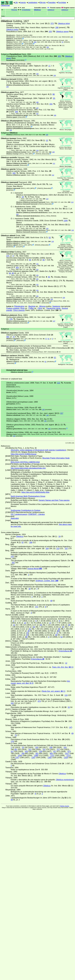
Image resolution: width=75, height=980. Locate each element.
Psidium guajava (13, 308)
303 (17, 268)
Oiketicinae (5, 5)
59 (30, 260)
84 (44, 260)
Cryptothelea (26, 10)
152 (49, 429)
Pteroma (14, 10)
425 (26, 751)
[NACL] (24, 45)
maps (70, 73)
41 (30, 629)
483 (8, 337)
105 (7, 87)
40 (72, 733)
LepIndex (27, 127)
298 (57, 28)
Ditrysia (43, 3)
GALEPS (20, 247)
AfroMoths (10, 44)
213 (58, 549)
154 (51, 104)
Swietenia (56, 306)
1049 (20, 756)
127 (54, 321)
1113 (69, 756)
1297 (33, 758)
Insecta (23, 3)
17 (49, 66)
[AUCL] (18, 387)
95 (26, 637)
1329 (66, 758)
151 (45, 421)
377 (58, 749)
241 (65, 747)
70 (27, 633)
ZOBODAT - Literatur (37, 514)
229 (72, 37)
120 (52, 299)
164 (47, 549)
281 (16, 749)
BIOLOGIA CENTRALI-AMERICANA (25, 462)
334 (35, 42)
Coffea (31, 308)
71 (57, 633)
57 (63, 42)
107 (37, 108)
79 (27, 635)
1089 (36, 756)
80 (13, 273)
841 (37, 754)
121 (37, 264)
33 (34, 627)
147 (71, 727)
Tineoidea (52, 3)
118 (52, 241)
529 (41, 751)
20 (54, 98)
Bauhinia (32, 306)
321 (30, 749)
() (51, 10)
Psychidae (62, 3)
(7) (39, 238)
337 (44, 749)
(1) (41, 81)
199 (31, 542)
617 (55, 751)
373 (52, 24)
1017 (67, 754)
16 (30, 589)
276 (11, 319)
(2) (38, 24)
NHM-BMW (18, 39)
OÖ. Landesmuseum (19, 514)
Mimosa (42, 306)
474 (39, 701)
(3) (43, 432)
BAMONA (10, 190)
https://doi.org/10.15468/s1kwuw (24, 454)
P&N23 (67, 42)
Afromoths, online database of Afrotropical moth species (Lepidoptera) (38, 450)
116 (47, 229)
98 (54, 94)
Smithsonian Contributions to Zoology (26, 510)
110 (37, 150)
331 (13, 563)
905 (51, 754)
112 (53, 175)
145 (47, 415)
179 (12, 741)
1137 (52, 756)
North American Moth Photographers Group (28, 496)
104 (37, 74)
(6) (43, 358)
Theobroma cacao (53, 308)
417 (12, 751)
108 (11, 130)
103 (50, 32)
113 (47, 199)
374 (8, 256)
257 (66, 549)
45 (49, 277)
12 (47, 140)
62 (49, 339)
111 (54, 163)
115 (17, 214)
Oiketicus (37, 10)
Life (16, 3)
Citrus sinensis (19, 310)
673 (69, 751)
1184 (65, 221)
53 (61, 637)
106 (37, 102)
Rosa (22, 308)
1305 (50, 758)
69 (58, 631)
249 (51, 747)
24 (23, 197)
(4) (40, 104)
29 (69, 625)
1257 (17, 758)
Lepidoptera (33, 3)
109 (47, 135)
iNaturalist (18, 44)
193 (37, 747)
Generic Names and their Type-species (54, 500)
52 (50, 238)
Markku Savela (65, 806)
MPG (31, 154)
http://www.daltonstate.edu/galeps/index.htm (28, 468)
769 (23, 754)
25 (41, 625)
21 (14, 625)
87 (23, 542)
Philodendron (19, 306)
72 (14, 337)
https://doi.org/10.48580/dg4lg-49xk (35, 492)
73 (16, 735)
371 (37, 607)
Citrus (40, 308)
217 (62, 413)
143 (43, 409)
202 (12, 703)
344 (16, 112)
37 (63, 627)
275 (12, 557)
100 (48, 47)
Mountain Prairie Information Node (56, 458)
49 (10, 273)
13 (25, 623)
